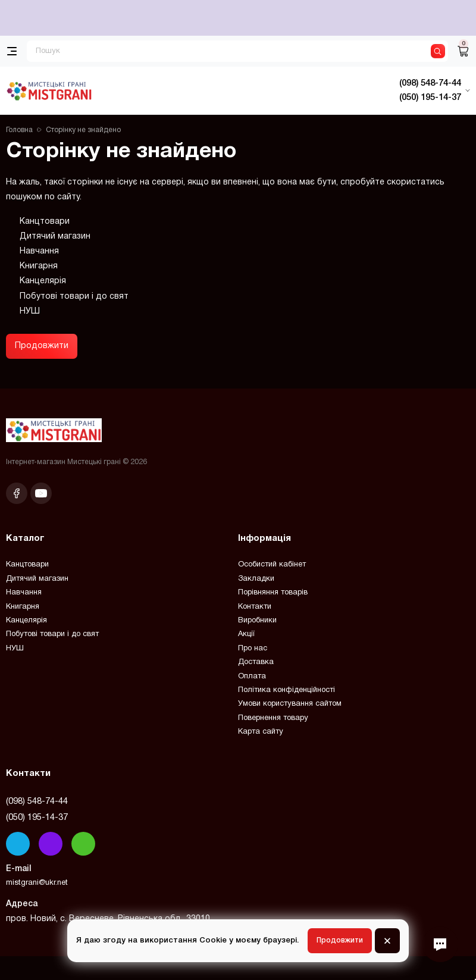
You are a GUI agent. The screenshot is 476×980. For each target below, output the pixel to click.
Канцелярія (43, 281)
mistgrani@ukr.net (37, 883)
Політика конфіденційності (286, 690)
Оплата (252, 677)
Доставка (256, 662)
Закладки (256, 579)
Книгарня (39, 266)
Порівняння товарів (273, 593)
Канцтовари (45, 222)
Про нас (253, 649)
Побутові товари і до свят (74, 297)
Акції (246, 634)
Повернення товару (273, 718)
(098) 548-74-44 (37, 801)
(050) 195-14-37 (37, 818)
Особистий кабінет (272, 565)
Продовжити (42, 346)
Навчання (39, 251)
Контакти (255, 607)
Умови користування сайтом (290, 704)
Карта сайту (261, 732)
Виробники (257, 621)
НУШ (30, 311)
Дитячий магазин (55, 237)
